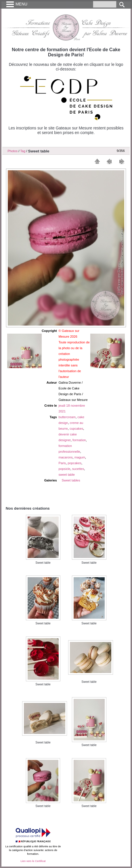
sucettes (78, 469)
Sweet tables (71, 480)
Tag (23, 151)
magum (80, 457)
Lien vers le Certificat (33, 861)
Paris (62, 463)
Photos (13, 151)
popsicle (64, 469)
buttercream (67, 417)
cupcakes (76, 429)
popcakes (74, 463)
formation (79, 440)
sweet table (67, 475)
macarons (65, 457)
